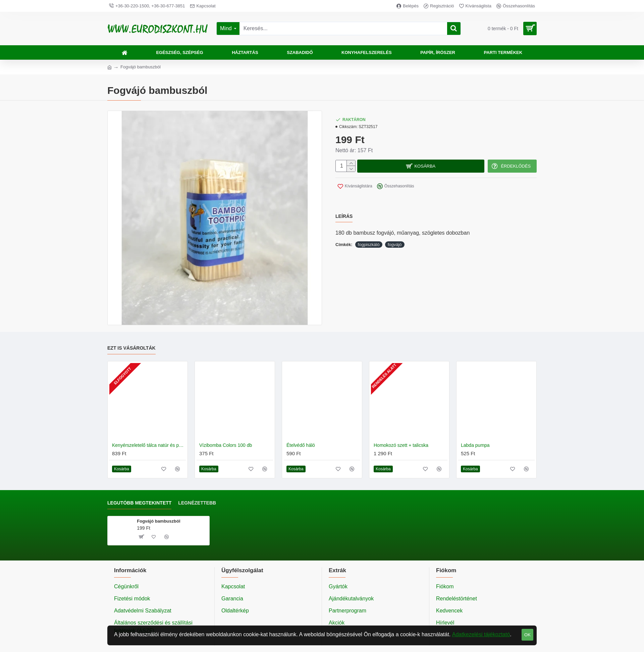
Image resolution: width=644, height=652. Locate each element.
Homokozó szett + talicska (401, 445)
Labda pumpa (475, 445)
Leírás (344, 212)
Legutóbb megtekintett (139, 503)
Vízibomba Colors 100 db (226, 445)
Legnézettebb (197, 503)
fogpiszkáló (369, 236)
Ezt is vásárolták (131, 348)
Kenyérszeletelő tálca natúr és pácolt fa (149, 445)
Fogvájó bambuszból (158, 521)
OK (527, 635)
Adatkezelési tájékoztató (481, 634)
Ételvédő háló (301, 445)
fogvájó (395, 236)
